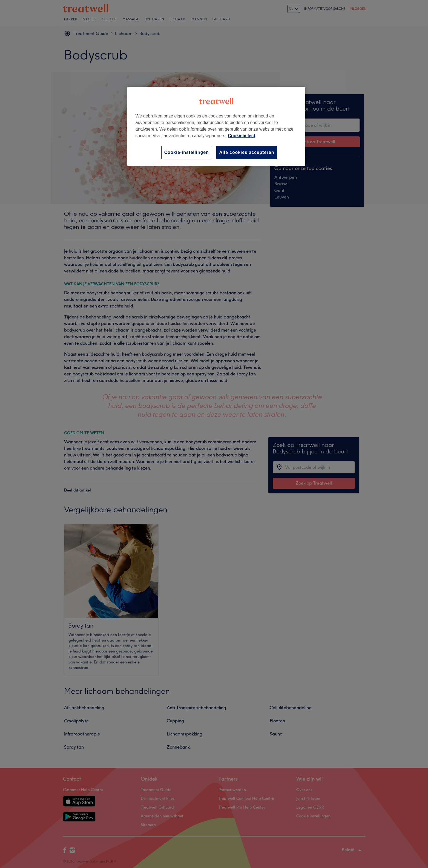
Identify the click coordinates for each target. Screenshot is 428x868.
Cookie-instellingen (187, 152)
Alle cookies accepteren (247, 152)
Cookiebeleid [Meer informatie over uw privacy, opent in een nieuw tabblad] (242, 136)
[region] (216, 126)
